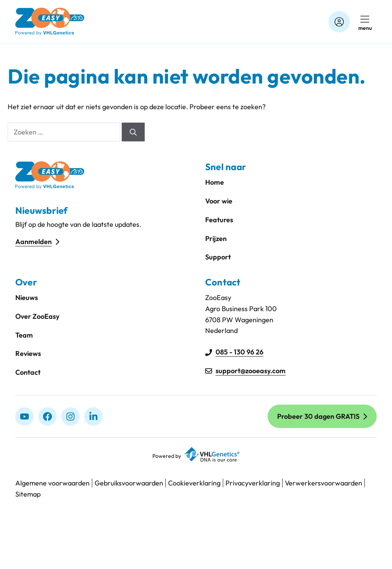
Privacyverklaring (253, 483)
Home (215, 182)
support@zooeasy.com (251, 371)
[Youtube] (24, 417)
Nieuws (27, 298)
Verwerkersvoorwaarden (323, 483)
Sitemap (28, 494)
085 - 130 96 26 (239, 352)
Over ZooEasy (37, 316)
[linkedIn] (93, 417)
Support (218, 257)
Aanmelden (33, 242)
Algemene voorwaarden (52, 483)
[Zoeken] (133, 132)
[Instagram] (70, 417)
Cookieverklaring (194, 483)
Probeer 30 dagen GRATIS (318, 416)
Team (24, 335)
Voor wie (219, 201)
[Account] (339, 22)
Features (219, 220)
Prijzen (216, 239)
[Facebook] (47, 417)
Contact (28, 372)
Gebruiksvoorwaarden (129, 483)
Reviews (28, 353)
